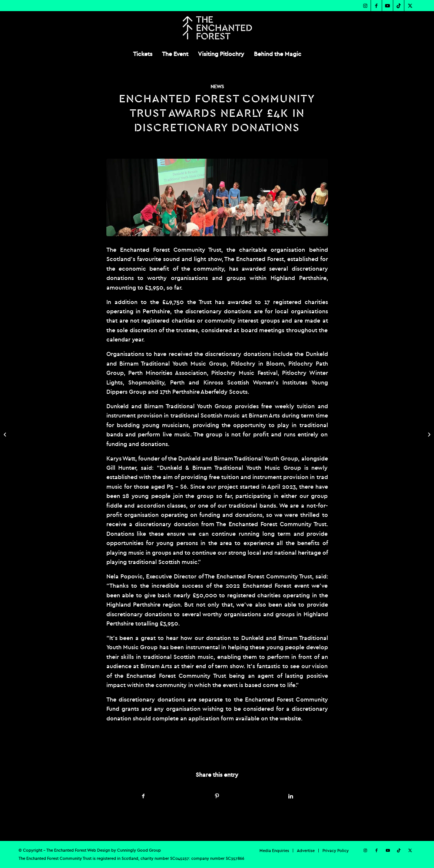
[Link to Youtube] (387, 6)
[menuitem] (143, 54)
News (217, 87)
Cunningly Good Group (139, 850)
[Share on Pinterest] (217, 796)
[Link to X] (410, 6)
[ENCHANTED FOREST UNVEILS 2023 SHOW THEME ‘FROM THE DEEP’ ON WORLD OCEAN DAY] (6, 434)
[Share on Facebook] (144, 796)
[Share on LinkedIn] (291, 796)
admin (190, 749)
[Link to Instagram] (365, 6)
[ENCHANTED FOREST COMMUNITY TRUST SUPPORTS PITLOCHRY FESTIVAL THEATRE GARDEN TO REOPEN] (428, 434)
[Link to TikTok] (399, 6)
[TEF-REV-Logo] (217, 28)
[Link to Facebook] (376, 6)
